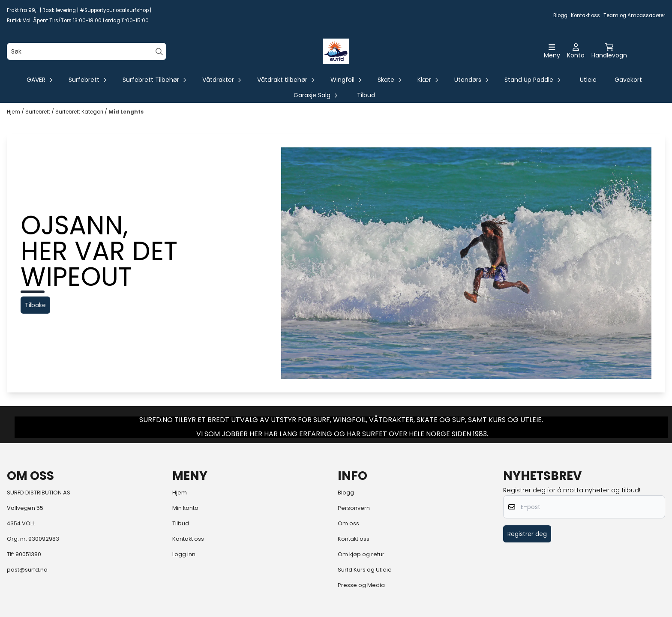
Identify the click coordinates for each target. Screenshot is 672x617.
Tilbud (366, 95)
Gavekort (628, 80)
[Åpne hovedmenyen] (552, 51)
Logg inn (184, 554)
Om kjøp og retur (361, 554)
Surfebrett (38, 112)
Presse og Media (361, 585)
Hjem (14, 112)
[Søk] (87, 51)
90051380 (28, 554)
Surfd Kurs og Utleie (365, 570)
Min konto (185, 508)
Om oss (348, 523)
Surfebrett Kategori (80, 112)
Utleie (588, 80)
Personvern (354, 508)
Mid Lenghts (126, 112)
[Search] (159, 52)
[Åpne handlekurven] (609, 51)
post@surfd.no (27, 570)
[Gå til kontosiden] (576, 51)
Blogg (560, 15)
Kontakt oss (585, 15)
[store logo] (336, 51)
